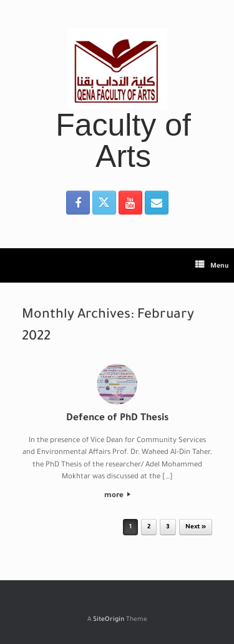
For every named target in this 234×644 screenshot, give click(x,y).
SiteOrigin (109, 620)
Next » (196, 527)
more (117, 496)
